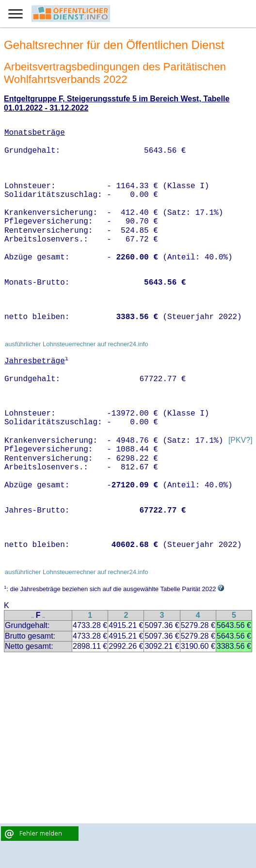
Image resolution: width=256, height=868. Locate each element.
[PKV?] (240, 441)
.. (32, 616)
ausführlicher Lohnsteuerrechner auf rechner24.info (77, 344)
